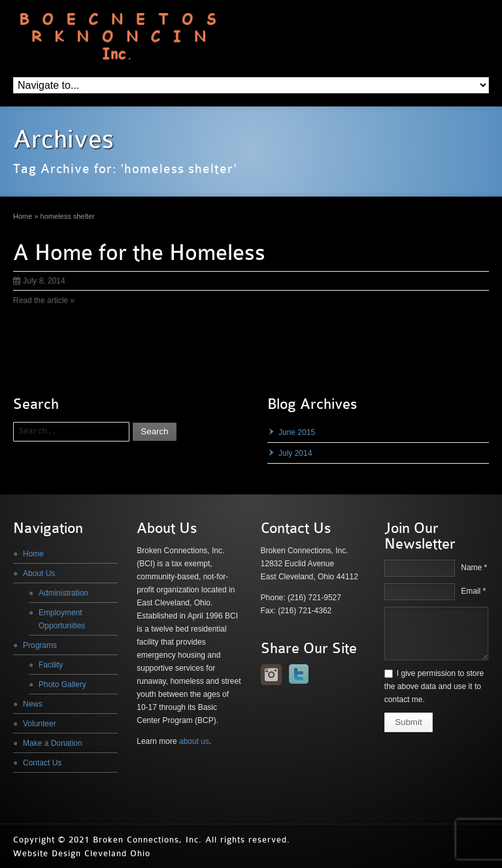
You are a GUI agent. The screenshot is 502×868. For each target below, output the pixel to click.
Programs (40, 645)
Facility (51, 665)
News (33, 704)
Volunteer (40, 724)
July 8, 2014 (39, 281)
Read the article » (44, 300)
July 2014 (295, 453)
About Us (39, 573)
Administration (63, 593)
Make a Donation (53, 743)
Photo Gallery (62, 684)
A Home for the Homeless (139, 253)
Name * (474, 568)
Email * (473, 591)
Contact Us (42, 763)
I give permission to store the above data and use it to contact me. (434, 686)
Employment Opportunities (62, 619)
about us (194, 741)
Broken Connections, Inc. (147, 840)
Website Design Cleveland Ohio (82, 853)
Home (33, 554)
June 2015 (297, 432)
